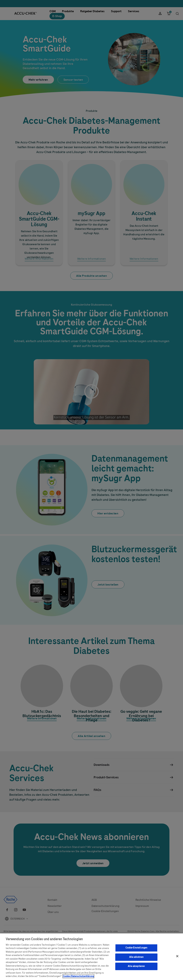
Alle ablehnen (136, 958)
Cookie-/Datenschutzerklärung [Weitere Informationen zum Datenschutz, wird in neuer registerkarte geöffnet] (78, 978)
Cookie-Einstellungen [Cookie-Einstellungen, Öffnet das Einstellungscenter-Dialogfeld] (136, 949)
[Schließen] (177, 958)
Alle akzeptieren (136, 968)
